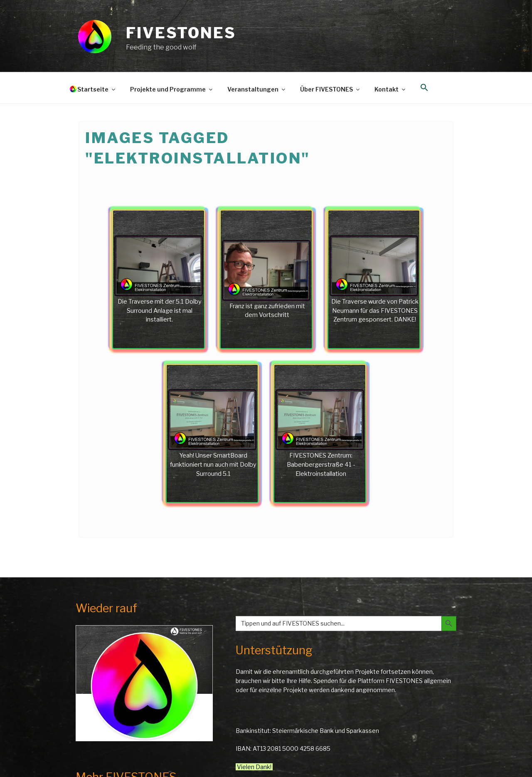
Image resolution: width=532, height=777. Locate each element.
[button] (424, 88)
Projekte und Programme (172, 89)
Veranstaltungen (257, 89)
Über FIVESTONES (330, 89)
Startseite (97, 89)
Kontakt (390, 89)
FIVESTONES (181, 33)
